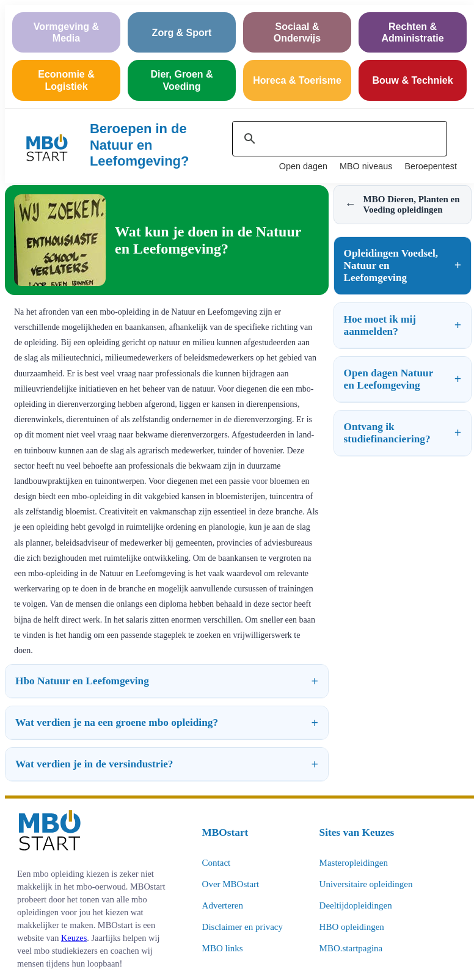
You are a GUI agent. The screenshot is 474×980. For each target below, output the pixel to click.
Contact (217, 863)
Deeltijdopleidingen (356, 905)
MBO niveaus (366, 166)
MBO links (223, 948)
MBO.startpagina (351, 948)
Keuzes (74, 938)
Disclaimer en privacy (242, 927)
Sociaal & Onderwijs (297, 32)
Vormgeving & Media (66, 32)
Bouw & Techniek (412, 80)
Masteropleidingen (354, 863)
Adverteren (223, 905)
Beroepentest (431, 166)
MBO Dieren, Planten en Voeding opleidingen (403, 204)
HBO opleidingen (352, 927)
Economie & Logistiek (66, 80)
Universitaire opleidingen (366, 884)
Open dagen (303, 166)
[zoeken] (338, 139)
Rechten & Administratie (412, 32)
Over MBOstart (231, 884)
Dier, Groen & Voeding (181, 80)
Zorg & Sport (182, 33)
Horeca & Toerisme (297, 80)
